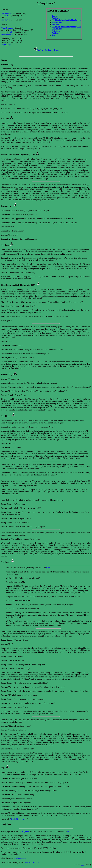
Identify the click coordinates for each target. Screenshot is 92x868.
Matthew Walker (8, 32)
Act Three (56, 31)
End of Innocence (18, 819)
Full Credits (6, 45)
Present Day (57, 22)
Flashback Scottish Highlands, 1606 (18, 155)
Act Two (55, 24)
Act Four (56, 33)
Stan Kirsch (6, 16)
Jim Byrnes (6, 20)
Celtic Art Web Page (31, 862)
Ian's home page (20, 858)
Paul (48, 568)
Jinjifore (25, 831)
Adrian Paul (6, 13)
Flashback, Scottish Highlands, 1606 (67, 20)
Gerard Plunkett (8, 34)
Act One (55, 18)
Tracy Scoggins (7, 28)
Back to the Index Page (46, 50)
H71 (82, 865)
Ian (69, 831)
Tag (53, 35)
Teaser (55, 16)
